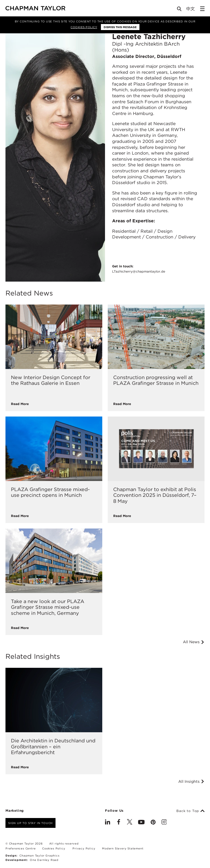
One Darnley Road (44, 860)
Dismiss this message (120, 27)
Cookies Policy (84, 27)
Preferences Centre (21, 848)
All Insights (191, 781)
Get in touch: (139, 269)
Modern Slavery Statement (123, 848)
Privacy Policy (84, 848)
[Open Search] (180, 10)
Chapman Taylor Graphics (39, 855)
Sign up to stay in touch (30, 823)
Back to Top (190, 811)
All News (194, 642)
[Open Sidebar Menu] (202, 9)
